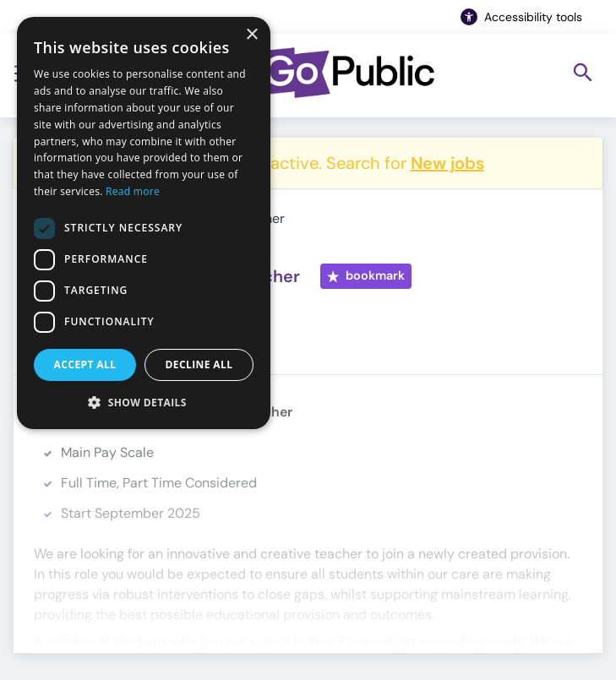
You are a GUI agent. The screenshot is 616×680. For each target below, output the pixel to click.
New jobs (447, 163)
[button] (144, 402)
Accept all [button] (85, 364)
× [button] (251, 35)
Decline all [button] (199, 364)
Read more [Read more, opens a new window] (133, 191)
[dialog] (144, 223)
